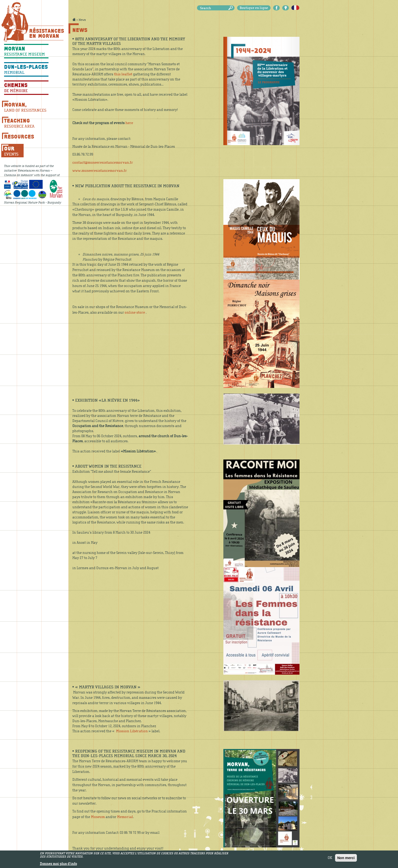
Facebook (276, 8)
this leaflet (123, 74)
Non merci (346, 859)
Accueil (74, 20)
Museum (98, 817)
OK (330, 859)
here (129, 123)
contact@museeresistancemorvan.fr (103, 163)
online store (135, 312)
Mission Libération (132, 731)
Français (295, 8)
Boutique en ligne (254, 8)
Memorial (125, 817)
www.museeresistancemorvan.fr (100, 171)
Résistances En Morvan (46, 33)
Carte (286, 8)
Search (231, 8)
